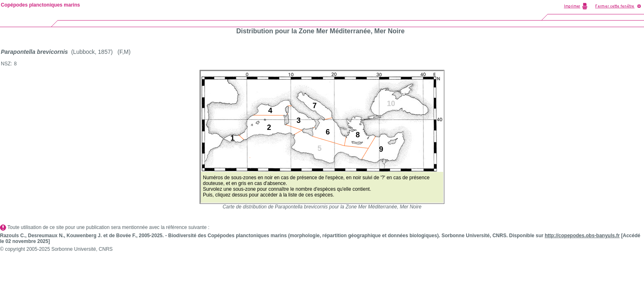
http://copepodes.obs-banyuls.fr (582, 236)
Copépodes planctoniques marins (40, 5)
